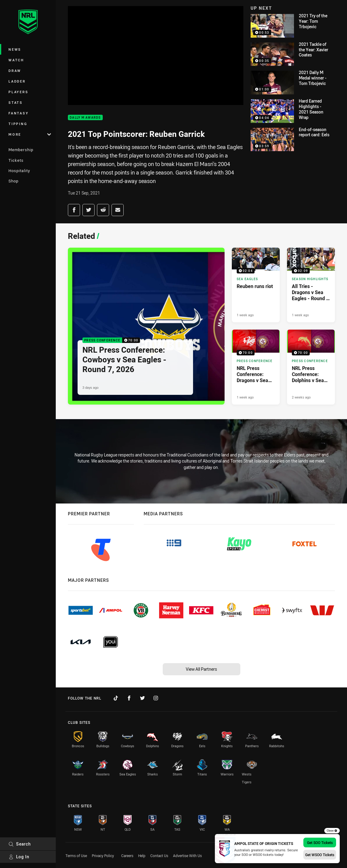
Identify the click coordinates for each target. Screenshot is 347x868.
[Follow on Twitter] (142, 698)
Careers (127, 856)
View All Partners (201, 669)
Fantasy (18, 113)
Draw (15, 71)
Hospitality (19, 171)
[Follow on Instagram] (156, 698)
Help (142, 856)
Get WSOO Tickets (320, 855)
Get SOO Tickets (320, 843)
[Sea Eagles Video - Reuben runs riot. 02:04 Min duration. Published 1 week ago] (256, 285)
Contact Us (159, 856)
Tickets (16, 160)
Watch (16, 60)
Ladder (17, 81)
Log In (19, 857)
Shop (13, 181)
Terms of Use (76, 856)
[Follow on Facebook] (129, 698)
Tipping (18, 124)
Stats (16, 102)
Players (18, 92)
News (15, 49)
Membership (21, 150)
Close (332, 831)
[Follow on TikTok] (116, 698)
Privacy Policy (103, 856)
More (30, 134)
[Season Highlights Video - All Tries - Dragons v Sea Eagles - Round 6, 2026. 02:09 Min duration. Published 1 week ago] (311, 285)
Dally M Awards (85, 118)
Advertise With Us (187, 856)
